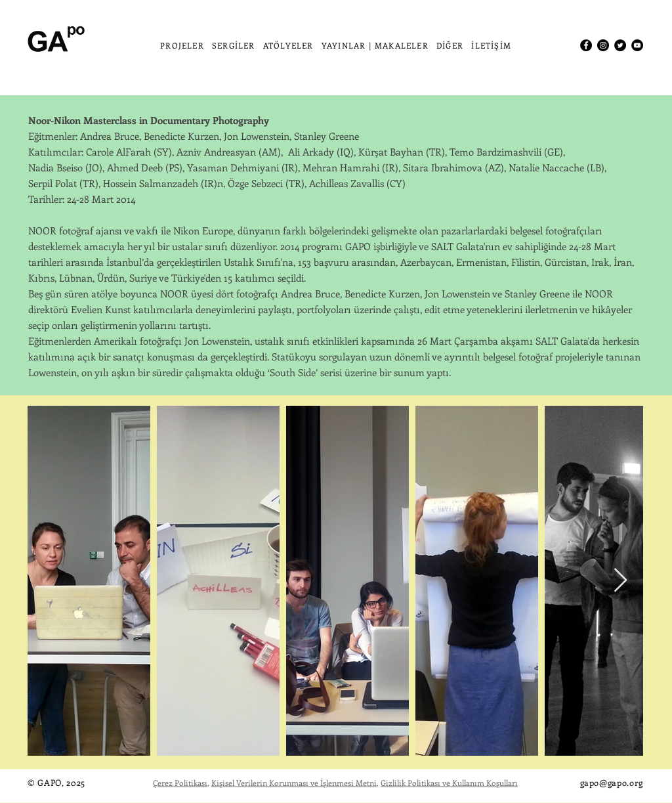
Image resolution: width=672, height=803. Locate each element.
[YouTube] (637, 45)
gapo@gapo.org (612, 782)
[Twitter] (620, 45)
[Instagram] (603, 45)
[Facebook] (586, 45)
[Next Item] (620, 581)
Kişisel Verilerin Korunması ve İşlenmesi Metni (294, 783)
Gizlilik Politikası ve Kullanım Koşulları (449, 783)
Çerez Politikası (180, 783)
